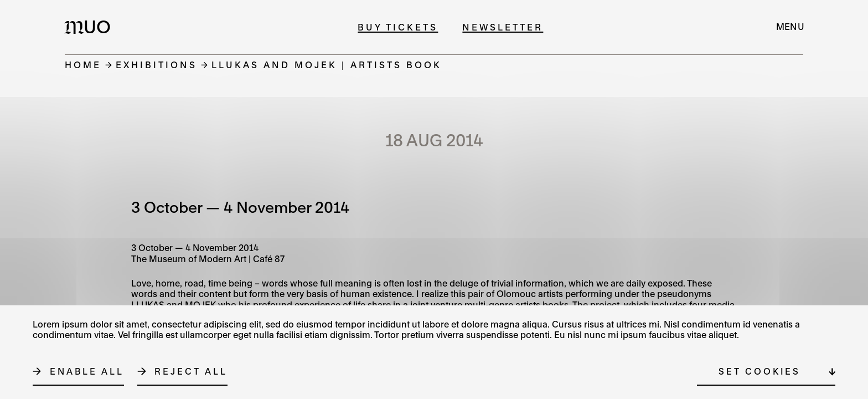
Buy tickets (398, 27)
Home (83, 65)
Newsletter (503, 27)
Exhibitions (156, 65)
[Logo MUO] (91, 27)
